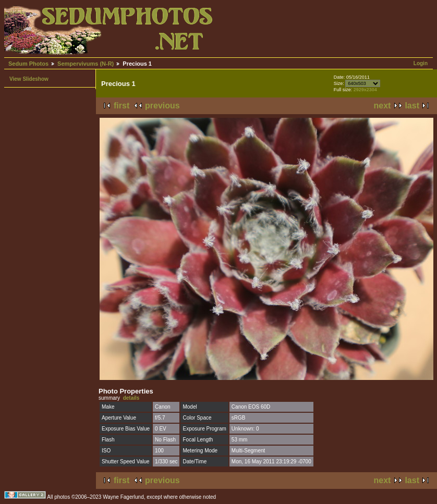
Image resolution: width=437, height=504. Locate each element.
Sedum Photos (28, 64)
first (122, 106)
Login (421, 63)
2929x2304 (365, 90)
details (131, 398)
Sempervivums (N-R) (86, 64)
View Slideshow (29, 79)
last (412, 106)
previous (162, 106)
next (383, 106)
